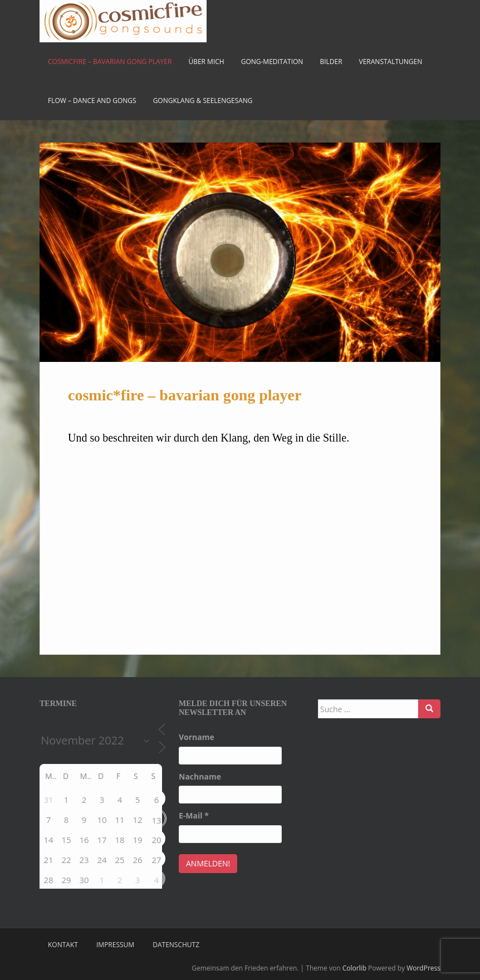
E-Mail (194, 815)
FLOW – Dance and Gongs (92, 101)
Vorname (197, 737)
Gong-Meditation (272, 62)
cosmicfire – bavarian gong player (110, 62)
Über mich (206, 62)
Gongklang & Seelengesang (203, 101)
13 (156, 820)
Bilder (331, 62)
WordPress (423, 968)
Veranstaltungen (391, 62)
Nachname (200, 776)
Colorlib (354, 968)
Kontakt (63, 945)
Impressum (115, 945)
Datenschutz (176, 945)
